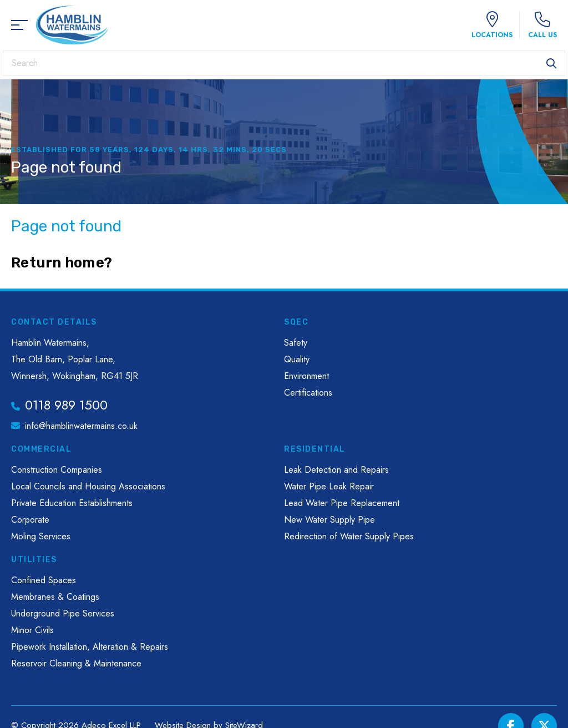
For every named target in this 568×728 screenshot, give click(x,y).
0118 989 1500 (66, 405)
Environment (306, 376)
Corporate (30, 520)
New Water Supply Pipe (329, 520)
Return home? (62, 263)
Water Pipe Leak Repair (329, 486)
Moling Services (41, 536)
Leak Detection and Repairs (336, 470)
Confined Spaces (44, 580)
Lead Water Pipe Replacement (342, 503)
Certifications (308, 393)
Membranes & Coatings (55, 597)
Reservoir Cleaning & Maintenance (76, 663)
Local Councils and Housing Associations (88, 486)
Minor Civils (32, 630)
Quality (297, 359)
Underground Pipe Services (63, 613)
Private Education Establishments (72, 503)
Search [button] (551, 63)
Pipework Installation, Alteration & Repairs (90, 647)
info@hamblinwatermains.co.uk (81, 426)
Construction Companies (57, 470)
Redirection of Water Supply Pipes (349, 536)
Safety (296, 343)
